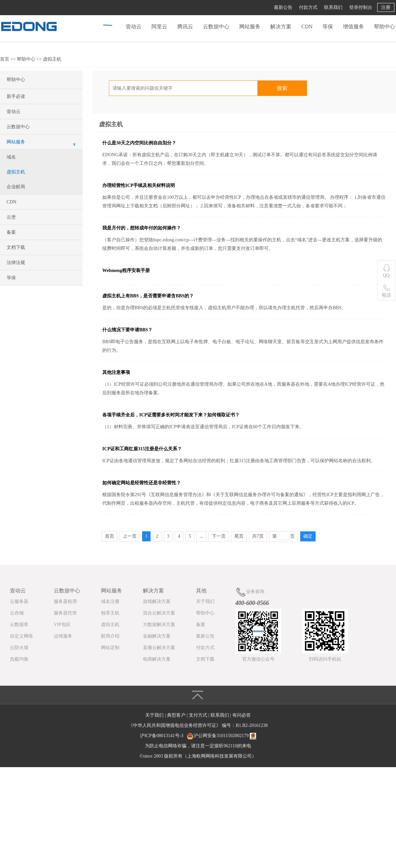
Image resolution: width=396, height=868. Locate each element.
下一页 (219, 536)
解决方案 (281, 27)
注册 (386, 7)
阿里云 (159, 27)
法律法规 (16, 263)
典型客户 (177, 715)
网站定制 (110, 648)
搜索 (282, 88)
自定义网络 (21, 636)
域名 (11, 157)
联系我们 (333, 7)
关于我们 (205, 601)
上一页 (130, 536)
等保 (328, 27)
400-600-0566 (252, 603)
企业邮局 (16, 187)
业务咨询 (250, 592)
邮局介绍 (110, 636)
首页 (5, 59)
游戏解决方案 (157, 601)
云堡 (11, 217)
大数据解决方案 (159, 625)
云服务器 (19, 601)
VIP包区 (62, 625)
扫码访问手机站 (325, 659)
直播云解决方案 (159, 648)
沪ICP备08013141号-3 (162, 736)
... (201, 536)
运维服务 (63, 636)
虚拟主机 (52, 59)
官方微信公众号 (258, 659)
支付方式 (199, 715)
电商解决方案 (157, 659)
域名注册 (110, 601)
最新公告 (283, 7)
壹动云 (134, 27)
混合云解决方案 (159, 613)
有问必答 (242, 715)
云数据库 (19, 625)
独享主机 (110, 613)
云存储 (17, 613)
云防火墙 (19, 648)
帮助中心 (384, 27)
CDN (307, 27)
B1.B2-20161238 (252, 725)
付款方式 (308, 7)
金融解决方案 (157, 636)
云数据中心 (216, 27)
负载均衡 (19, 659)
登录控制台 (361, 7)
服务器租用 (65, 601)
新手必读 (16, 96)
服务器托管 (65, 613)
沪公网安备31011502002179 (221, 736)
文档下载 (16, 247)
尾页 (239, 536)
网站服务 (250, 27)
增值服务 (353, 27)
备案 (11, 232)
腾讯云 (185, 27)
